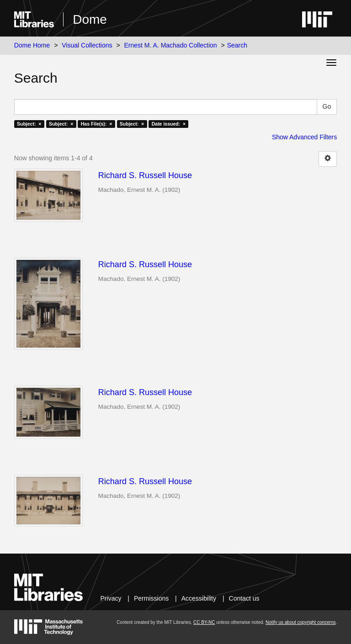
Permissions (151, 598)
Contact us (244, 598)
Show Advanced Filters (304, 137)
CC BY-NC (204, 622)
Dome (90, 19)
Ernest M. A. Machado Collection (171, 45)
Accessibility (199, 598)
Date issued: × (169, 124)
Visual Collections (87, 45)
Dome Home (32, 45)
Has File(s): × (97, 124)
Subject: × (29, 124)
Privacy (111, 598)
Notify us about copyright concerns (300, 622)
